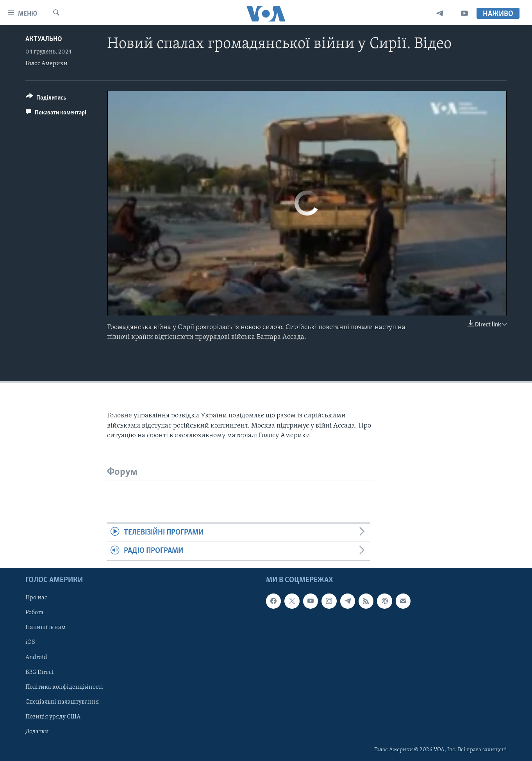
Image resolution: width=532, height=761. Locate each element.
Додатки (37, 731)
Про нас (36, 598)
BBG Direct (39, 672)
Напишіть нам (46, 627)
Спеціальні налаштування (62, 702)
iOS (30, 642)
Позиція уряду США (53, 716)
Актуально (44, 39)
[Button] (46, 99)
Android (36, 657)
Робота (35, 613)
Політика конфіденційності (64, 687)
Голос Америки (46, 64)
